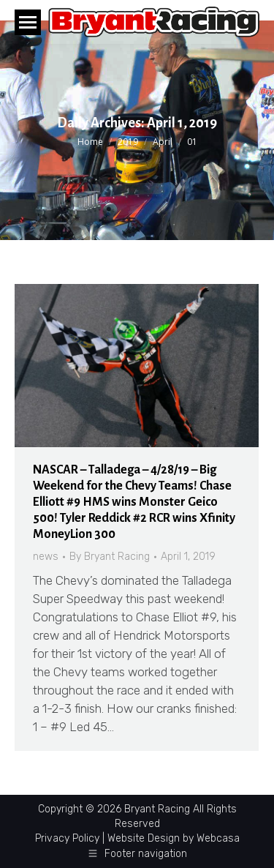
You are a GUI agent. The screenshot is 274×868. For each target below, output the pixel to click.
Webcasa (218, 838)
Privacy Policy (67, 838)
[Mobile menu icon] (28, 22)
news (46, 557)
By (110, 557)
